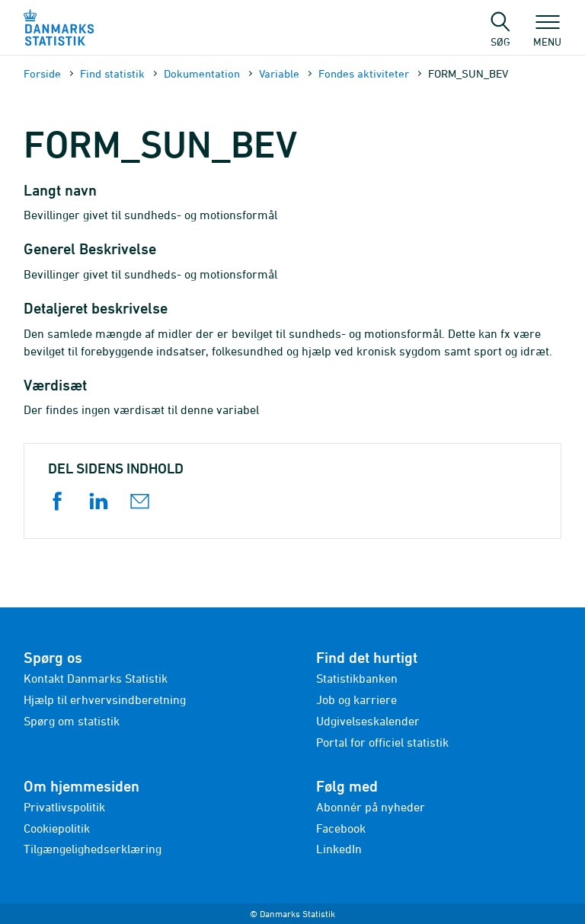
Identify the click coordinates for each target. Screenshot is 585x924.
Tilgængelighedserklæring (93, 849)
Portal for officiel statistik (382, 742)
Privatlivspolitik (64, 807)
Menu (547, 34)
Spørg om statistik (72, 721)
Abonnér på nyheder (371, 807)
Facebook (341, 828)
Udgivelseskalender (368, 721)
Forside (42, 73)
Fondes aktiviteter (364, 73)
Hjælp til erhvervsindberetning (105, 699)
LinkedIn (339, 849)
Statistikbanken (357, 678)
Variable (279, 73)
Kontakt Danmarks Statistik (96, 678)
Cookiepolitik (57, 828)
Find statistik (112, 73)
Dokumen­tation (202, 73)
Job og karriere (356, 699)
